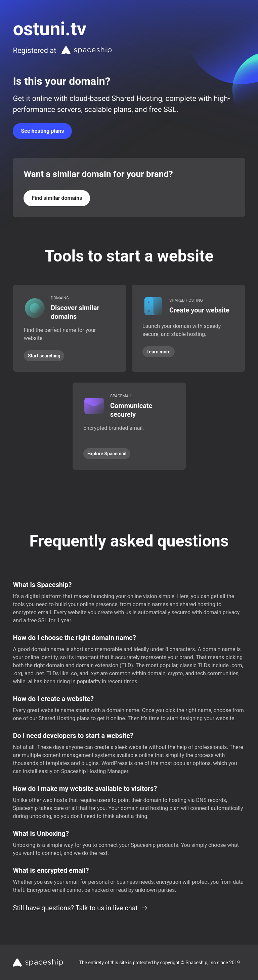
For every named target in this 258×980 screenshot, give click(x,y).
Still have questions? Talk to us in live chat (80, 908)
